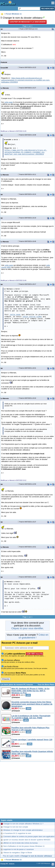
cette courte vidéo (32, 317)
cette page (9, 102)
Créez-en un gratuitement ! (33, 636)
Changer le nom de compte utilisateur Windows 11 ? (23, 824)
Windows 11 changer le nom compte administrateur (23, 830)
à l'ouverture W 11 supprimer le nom (17, 833)
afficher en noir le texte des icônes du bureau (21, 843)
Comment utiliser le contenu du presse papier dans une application (29, 836)
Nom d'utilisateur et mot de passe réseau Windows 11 (24, 846)
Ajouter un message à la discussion (27, 22)
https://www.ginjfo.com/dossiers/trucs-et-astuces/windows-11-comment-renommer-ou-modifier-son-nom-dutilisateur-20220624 (26, 80)
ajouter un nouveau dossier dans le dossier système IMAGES (27, 840)
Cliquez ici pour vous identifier (27, 628)
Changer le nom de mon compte (16, 827)
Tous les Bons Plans (46, 685)
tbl (2, 29)
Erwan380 (4, 68)
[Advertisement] (27, 791)
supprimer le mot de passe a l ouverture (19, 849)
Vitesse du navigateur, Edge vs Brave (18, 853)
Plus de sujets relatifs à (27, 856)
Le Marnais (5, 88)
